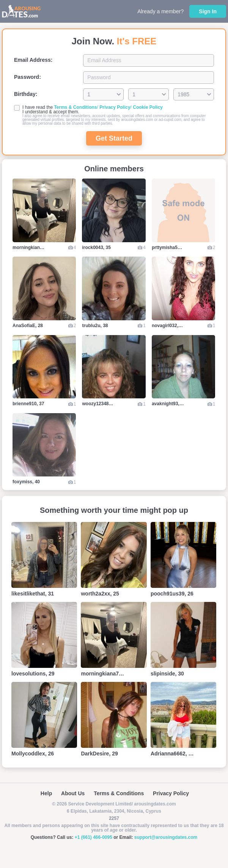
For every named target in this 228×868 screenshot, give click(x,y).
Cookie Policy (148, 107)
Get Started (114, 138)
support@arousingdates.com (166, 837)
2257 (114, 818)
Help (46, 793)
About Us (73, 793)
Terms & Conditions (75, 107)
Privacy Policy (115, 107)
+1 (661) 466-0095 (94, 837)
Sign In (208, 11)
